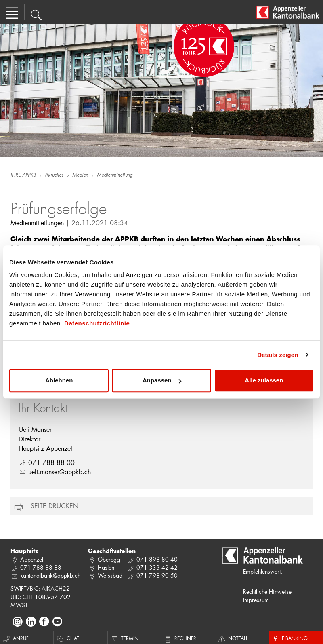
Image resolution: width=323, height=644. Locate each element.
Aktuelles (54, 175)
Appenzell (32, 559)
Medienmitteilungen (37, 223)
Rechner (180, 638)
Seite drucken (55, 506)
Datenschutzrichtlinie (97, 323)
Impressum (256, 600)
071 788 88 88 (41, 567)
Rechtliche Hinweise (267, 592)
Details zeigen (278, 355)
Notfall (233, 638)
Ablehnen (59, 380)
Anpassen (162, 380)
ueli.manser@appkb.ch (60, 472)
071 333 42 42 (157, 567)
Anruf (15, 638)
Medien (80, 175)
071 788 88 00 (51, 462)
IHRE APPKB (23, 175)
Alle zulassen (264, 380)
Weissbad (110, 575)
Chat (67, 638)
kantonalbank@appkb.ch (50, 575)
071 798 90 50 (157, 575)
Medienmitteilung (115, 175)
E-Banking (289, 638)
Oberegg (109, 559)
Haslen (106, 567)
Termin (124, 638)
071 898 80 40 (157, 559)
